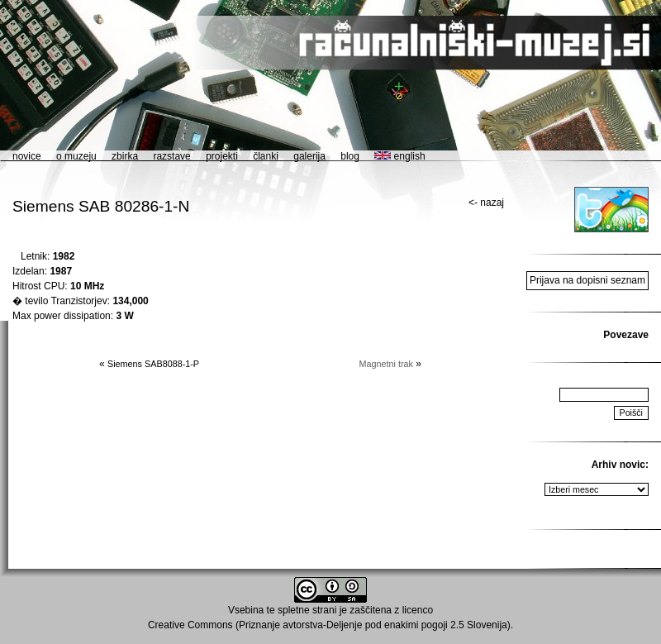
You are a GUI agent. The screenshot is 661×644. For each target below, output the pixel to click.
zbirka (125, 156)
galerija (309, 156)
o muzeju (76, 156)
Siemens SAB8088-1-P (153, 364)
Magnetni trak (386, 364)
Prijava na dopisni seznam (587, 280)
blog (350, 156)
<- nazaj (486, 203)
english (399, 156)
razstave (171, 156)
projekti (222, 156)
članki (266, 156)
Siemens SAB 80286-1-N (101, 206)
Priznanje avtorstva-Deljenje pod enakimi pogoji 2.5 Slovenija (373, 625)
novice (27, 156)
